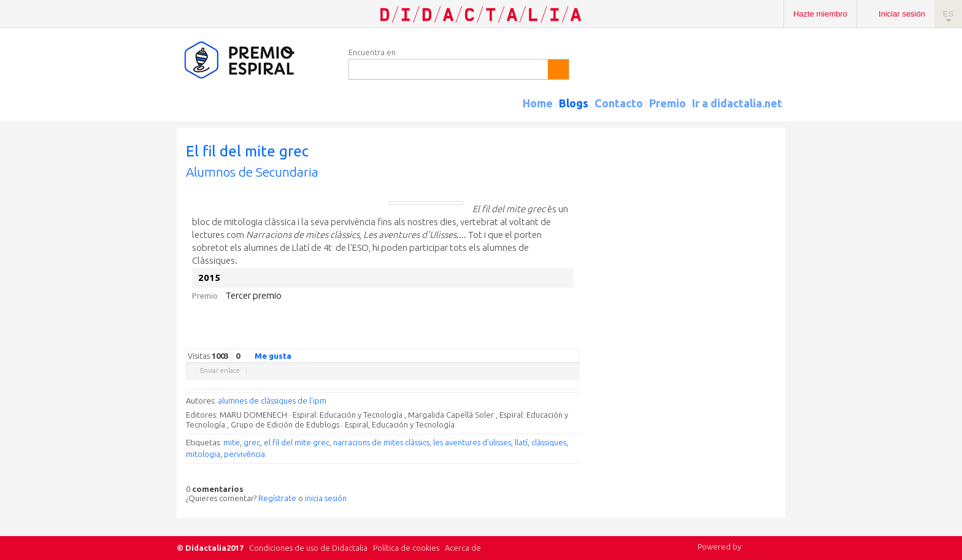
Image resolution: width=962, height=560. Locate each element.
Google (488, 339)
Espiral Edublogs (256, 60)
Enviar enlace (220, 370)
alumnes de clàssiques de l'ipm (272, 401)
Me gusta (266, 355)
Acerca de (463, 548)
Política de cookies (406, 548)
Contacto (619, 103)
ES (948, 14)
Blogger (561, 339)
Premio (668, 103)
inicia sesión (326, 498)
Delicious (525, 339)
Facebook (512, 339)
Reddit (549, 339)
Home (538, 103)
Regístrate (277, 498)
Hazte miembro (820, 14)
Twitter (500, 339)
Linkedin (537, 339)
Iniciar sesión (902, 14)
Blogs (574, 103)
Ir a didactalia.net (737, 103)
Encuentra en (372, 52)
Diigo (574, 339)
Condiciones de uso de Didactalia (308, 548)
